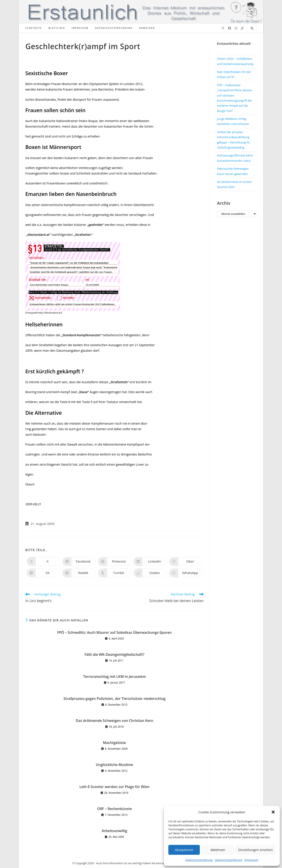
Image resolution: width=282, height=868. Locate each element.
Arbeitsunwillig (114, 831)
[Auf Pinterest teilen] (115, 561)
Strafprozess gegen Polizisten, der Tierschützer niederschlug (114, 699)
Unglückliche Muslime (114, 765)
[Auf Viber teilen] (186, 561)
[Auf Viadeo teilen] (150, 573)
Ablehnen (218, 850)
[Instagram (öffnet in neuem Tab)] (236, 28)
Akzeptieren (184, 850)
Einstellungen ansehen (256, 850)
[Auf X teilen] (43, 561)
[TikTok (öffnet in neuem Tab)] (242, 28)
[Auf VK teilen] (43, 573)
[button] (273, 812)
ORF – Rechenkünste (114, 809)
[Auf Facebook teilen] (79, 561)
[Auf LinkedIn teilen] (150, 561)
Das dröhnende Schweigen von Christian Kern (115, 721)
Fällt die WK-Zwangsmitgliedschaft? (114, 654)
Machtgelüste (114, 743)
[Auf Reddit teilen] (79, 573)
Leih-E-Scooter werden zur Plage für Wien (114, 787)
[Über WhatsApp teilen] (186, 573)
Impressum (251, 860)
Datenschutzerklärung (199, 860)
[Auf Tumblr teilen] (115, 573)
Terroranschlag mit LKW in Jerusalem (114, 677)
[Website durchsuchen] (252, 28)
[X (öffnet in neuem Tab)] (223, 28)
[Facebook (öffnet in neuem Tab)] (230, 28)
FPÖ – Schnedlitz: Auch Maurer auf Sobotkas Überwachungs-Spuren (115, 632)
